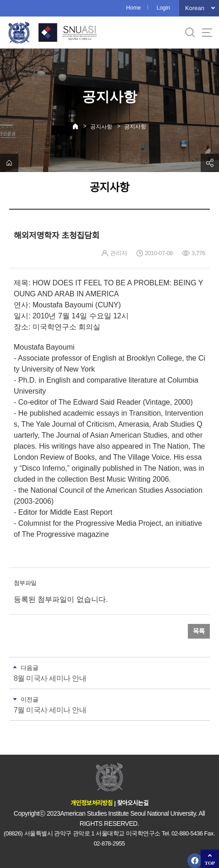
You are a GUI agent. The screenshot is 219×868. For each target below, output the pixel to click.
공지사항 (101, 127)
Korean (195, 8)
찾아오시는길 (133, 803)
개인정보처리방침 (92, 803)
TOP (210, 863)
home (9, 163)
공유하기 (210, 163)
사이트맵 (207, 33)
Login (163, 8)
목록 (199, 631)
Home (133, 8)
